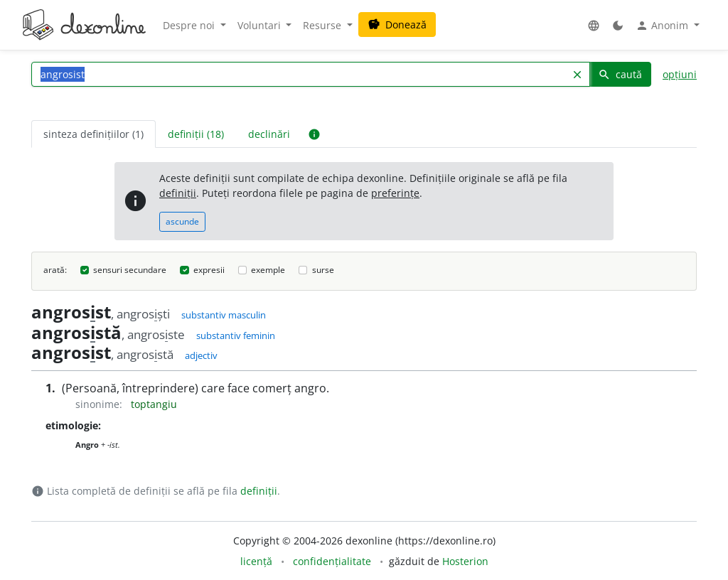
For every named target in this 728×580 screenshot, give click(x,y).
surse (323, 270)
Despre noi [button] (190, 25)
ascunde (182, 221)
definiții (178, 193)
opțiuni (680, 74)
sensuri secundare (130, 270)
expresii (209, 270)
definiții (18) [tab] (196, 134)
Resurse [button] (323, 25)
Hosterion (465, 561)
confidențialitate (332, 561)
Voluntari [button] (261, 25)
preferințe (395, 193)
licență (256, 561)
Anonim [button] (663, 26)
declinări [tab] (269, 134)
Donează (397, 25)
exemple (268, 270)
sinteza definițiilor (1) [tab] (93, 134)
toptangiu (154, 404)
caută (620, 74)
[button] (594, 25)
